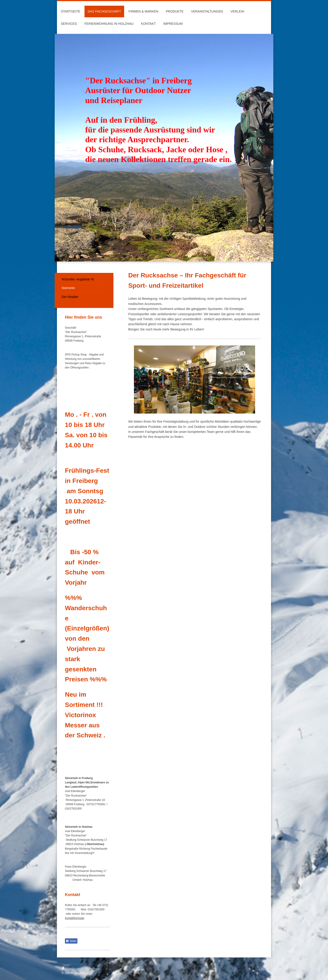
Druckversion (74, 969)
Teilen (71, 941)
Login (263, 969)
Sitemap (94, 969)
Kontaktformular (74, 918)
